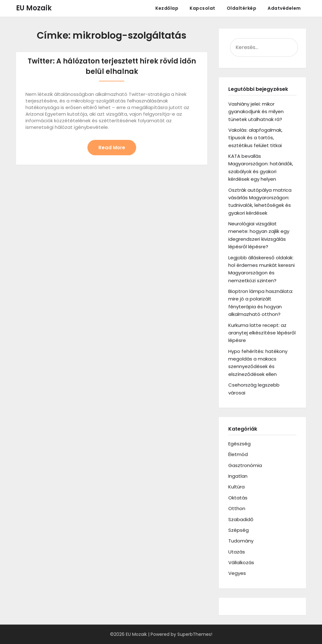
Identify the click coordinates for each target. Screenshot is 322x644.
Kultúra (236, 487)
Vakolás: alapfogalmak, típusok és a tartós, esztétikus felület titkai (255, 138)
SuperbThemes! (195, 634)
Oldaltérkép (242, 8)
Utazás (237, 552)
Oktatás (238, 498)
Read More (112, 148)
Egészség (239, 444)
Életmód (238, 454)
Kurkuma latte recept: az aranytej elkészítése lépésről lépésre (262, 333)
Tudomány (241, 541)
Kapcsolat (203, 8)
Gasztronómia (245, 465)
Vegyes (237, 573)
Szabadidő (241, 519)
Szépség (239, 530)
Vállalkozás (241, 562)
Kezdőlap (167, 8)
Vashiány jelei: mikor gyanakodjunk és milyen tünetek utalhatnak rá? (256, 112)
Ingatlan (238, 476)
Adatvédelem (284, 8)
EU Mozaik (34, 8)
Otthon (237, 508)
